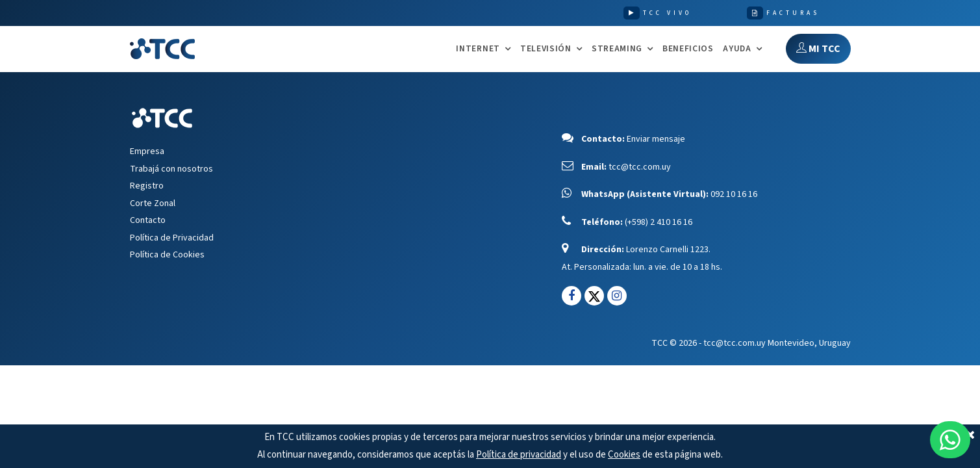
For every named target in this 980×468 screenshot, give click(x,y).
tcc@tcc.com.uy (640, 167)
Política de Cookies (167, 255)
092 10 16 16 (734, 194)
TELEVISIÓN (546, 49)
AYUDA (737, 49)
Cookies (624, 455)
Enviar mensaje (656, 139)
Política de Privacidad (172, 238)
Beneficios (688, 48)
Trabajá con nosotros (171, 169)
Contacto (148, 220)
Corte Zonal (153, 203)
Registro (147, 186)
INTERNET (478, 49)
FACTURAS (793, 13)
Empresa (147, 151)
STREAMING (617, 49)
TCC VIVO (667, 13)
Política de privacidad (519, 455)
